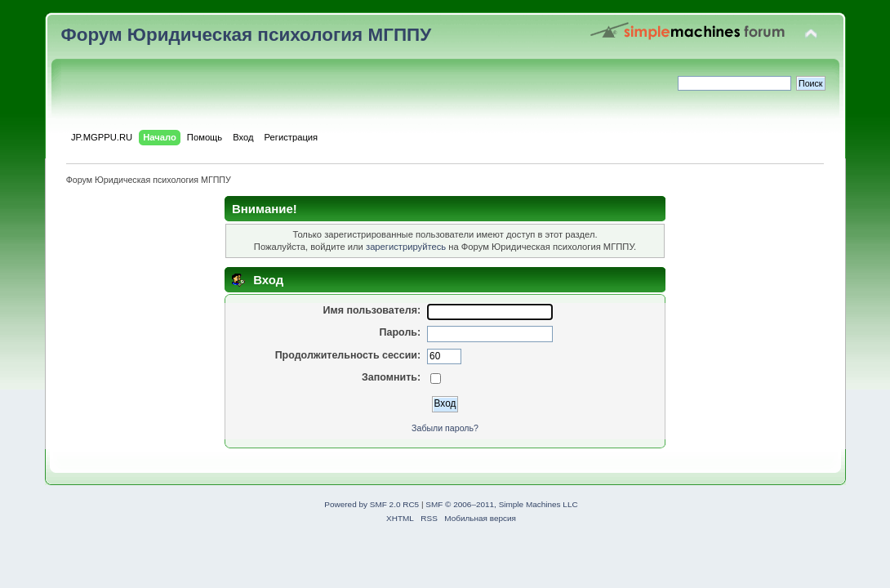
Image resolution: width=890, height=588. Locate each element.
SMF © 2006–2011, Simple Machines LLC (501, 504)
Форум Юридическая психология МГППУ (247, 35)
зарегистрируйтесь (406, 247)
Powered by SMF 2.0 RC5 (372, 504)
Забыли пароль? (445, 428)
